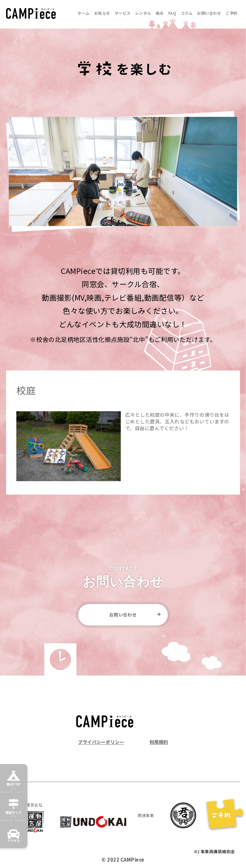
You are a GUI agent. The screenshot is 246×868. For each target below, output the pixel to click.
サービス (123, 13)
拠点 (160, 13)
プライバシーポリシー (103, 742)
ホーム (83, 13)
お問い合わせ (209, 13)
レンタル (143, 13)
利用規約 (158, 742)
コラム (187, 13)
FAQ (172, 13)
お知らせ (102, 13)
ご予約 (231, 13)
